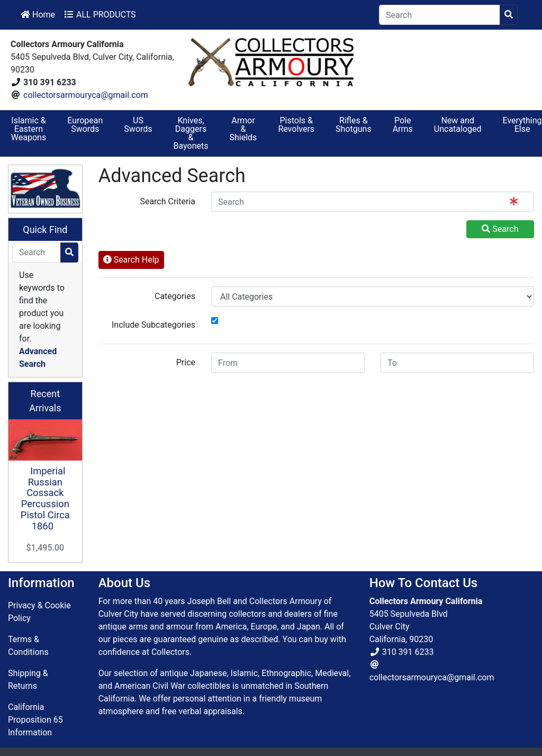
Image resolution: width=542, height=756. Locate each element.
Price (186, 362)
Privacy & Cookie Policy (39, 612)
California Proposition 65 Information (35, 720)
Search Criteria (168, 201)
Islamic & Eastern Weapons (29, 129)
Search (500, 229)
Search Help (131, 260)
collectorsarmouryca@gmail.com (86, 95)
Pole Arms (403, 125)
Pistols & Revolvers (296, 125)
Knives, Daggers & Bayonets (191, 133)
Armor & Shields (243, 129)
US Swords (138, 125)
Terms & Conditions (28, 646)
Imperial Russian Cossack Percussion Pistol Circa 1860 (45, 498)
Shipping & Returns (28, 679)
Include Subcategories (153, 325)
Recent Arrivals (45, 401)
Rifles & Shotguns (354, 125)
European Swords (85, 125)
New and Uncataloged (458, 125)
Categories (175, 296)
